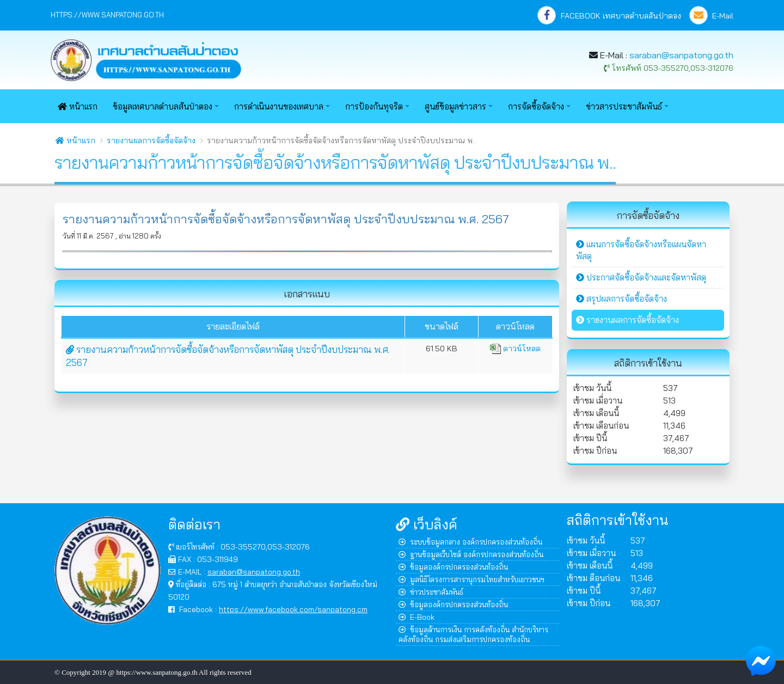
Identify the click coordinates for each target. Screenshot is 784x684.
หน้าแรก (78, 106)
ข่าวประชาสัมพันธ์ (431, 592)
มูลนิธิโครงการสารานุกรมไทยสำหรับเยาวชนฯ (471, 579)
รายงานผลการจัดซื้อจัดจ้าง (151, 141)
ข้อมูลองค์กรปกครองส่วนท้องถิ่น (453, 567)
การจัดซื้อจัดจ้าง (536, 106)
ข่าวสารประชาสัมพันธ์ (624, 106)
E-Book (416, 617)
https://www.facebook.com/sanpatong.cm (293, 609)
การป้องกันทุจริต (374, 106)
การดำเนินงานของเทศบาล (279, 106)
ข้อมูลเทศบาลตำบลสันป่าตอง (163, 106)
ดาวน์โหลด (515, 349)
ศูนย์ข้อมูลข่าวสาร (455, 106)
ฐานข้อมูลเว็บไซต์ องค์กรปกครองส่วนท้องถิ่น (471, 554)
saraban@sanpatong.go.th (681, 55)
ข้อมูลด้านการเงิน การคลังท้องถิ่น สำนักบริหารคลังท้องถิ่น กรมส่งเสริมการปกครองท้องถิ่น (473, 634)
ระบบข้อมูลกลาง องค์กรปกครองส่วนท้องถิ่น (470, 542)
